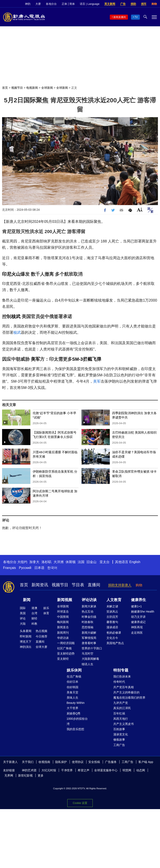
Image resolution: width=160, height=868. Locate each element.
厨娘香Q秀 (74, 713)
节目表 (78, 585)
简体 (72, 4)
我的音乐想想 (75, 729)
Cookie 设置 (80, 803)
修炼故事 (119, 740)
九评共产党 (121, 703)
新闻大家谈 (89, 606)
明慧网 (127, 770)
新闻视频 (65, 600)
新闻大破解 (89, 633)
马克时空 (87, 654)
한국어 (52, 568)
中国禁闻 (63, 617)
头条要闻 (26, 631)
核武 (16, 317)
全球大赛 (41, 647)
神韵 (28, 4)
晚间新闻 (63, 622)
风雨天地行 (121, 719)
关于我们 (28, 762)
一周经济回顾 (66, 643)
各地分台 (51, 4)
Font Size (140, 210)
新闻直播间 (120, 17)
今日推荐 (41, 636)
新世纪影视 (25, 775)
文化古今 (112, 638)
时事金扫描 (89, 617)
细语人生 (87, 664)
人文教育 (114, 600)
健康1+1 (136, 606)
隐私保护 (61, 762)
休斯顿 (71, 562)
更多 (41, 775)
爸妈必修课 (114, 633)
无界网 (9, 775)
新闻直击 (63, 627)
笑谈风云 (112, 612)
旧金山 (91, 562)
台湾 (34, 613)
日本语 (39, 568)
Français (9, 568)
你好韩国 (72, 687)
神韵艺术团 (29, 770)
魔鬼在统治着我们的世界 (129, 698)
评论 (23, 618)
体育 (46, 613)
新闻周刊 (63, 633)
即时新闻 (26, 636)
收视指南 (44, 762)
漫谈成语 (112, 627)
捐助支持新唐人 (120, 585)
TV (136, 17)
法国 (81, 562)
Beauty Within (76, 703)
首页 (5, 88)
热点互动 (87, 612)
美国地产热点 (115, 643)
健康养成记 (138, 622)
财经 (34, 618)
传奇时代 (119, 682)
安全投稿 (94, 762)
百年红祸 (119, 713)
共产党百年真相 (124, 687)
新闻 (27, 600)
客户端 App (146, 762)
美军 (35, 359)
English (135, 562)
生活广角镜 (74, 676)
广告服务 (111, 762)
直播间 (94, 585)
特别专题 (121, 670)
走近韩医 (137, 633)
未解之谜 (112, 606)
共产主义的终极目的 (126, 692)
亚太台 (105, 562)
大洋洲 (59, 562)
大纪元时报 (49, 770)
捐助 (133, 4)
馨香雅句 (112, 622)
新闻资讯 (40, 585)
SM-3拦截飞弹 (87, 359)
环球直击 (63, 612)
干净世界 (67, 770)
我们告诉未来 (122, 676)
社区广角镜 (64, 648)
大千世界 (72, 708)
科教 (34, 624)
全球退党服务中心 (106, 770)
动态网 (141, 770)
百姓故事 (119, 729)
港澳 (34, 608)
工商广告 (119, 745)
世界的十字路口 (92, 648)
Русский (25, 568)
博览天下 (26, 642)
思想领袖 (87, 627)
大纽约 (22, 562)
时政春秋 (87, 622)
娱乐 (46, 608)
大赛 (38, 4)
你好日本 (72, 682)
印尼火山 (11, 274)
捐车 (144, 4)
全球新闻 (47, 88)
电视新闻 (32, 88)
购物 (154, 4)
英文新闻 (110, 4)
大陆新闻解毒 (90, 659)
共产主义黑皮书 (124, 724)
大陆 (23, 624)
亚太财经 (63, 659)
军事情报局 (89, 638)
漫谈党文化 (121, 734)
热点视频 (41, 631)
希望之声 (84, 770)
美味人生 (72, 698)
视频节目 (17, 88)
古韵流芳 (112, 617)
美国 (23, 613)
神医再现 (137, 627)
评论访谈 (89, 600)
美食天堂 (72, 692)
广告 (123, 4)
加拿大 (34, 562)
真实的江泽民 (122, 708)
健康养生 (139, 600)
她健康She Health (143, 612)
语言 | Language (90, 4)
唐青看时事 (89, 643)
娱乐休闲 (74, 670)
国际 (23, 608)
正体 (64, 4)
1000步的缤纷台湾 (77, 721)
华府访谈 (63, 638)
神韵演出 (26, 647)
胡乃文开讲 (138, 617)
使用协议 (78, 762)
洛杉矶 (46, 562)
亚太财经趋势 (66, 654)
